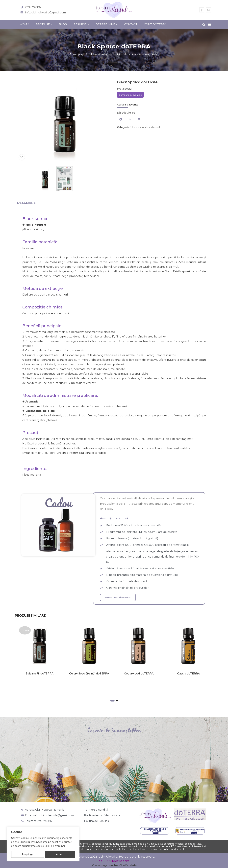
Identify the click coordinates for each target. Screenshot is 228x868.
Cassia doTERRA (189, 674)
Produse (43, 24)
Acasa (25, 24)
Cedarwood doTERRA (139, 674)
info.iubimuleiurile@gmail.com (46, 13)
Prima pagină (78, 54)
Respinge (27, 854)
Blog (63, 24)
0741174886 (33, 7)
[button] (121, 119)
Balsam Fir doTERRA (39, 674)
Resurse (80, 24)
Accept (60, 854)
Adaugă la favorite (128, 105)
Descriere (26, 203)
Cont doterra (155, 24)
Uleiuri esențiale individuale (109, 54)
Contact (131, 24)
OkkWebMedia (128, 865)
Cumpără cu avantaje (130, 95)
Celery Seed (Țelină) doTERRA (89, 674)
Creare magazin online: (105, 865)
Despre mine (105, 24)
